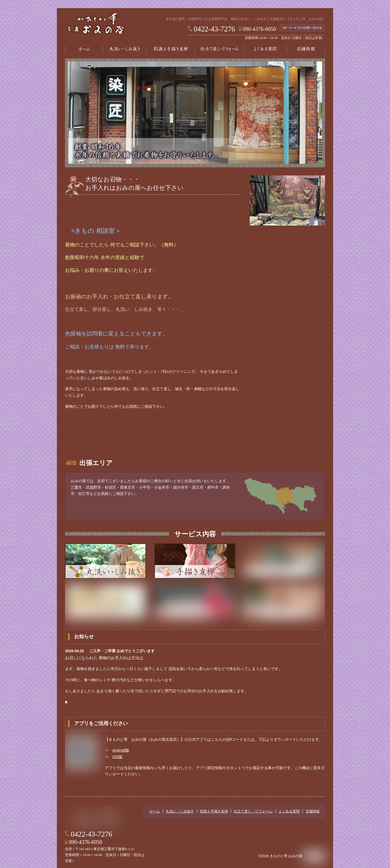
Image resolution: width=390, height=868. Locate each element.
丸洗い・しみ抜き (125, 49)
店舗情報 (306, 49)
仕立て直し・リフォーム (219, 49)
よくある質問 (265, 49)
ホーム (84, 49)
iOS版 (117, 756)
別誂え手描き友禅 (171, 49)
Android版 (121, 750)
